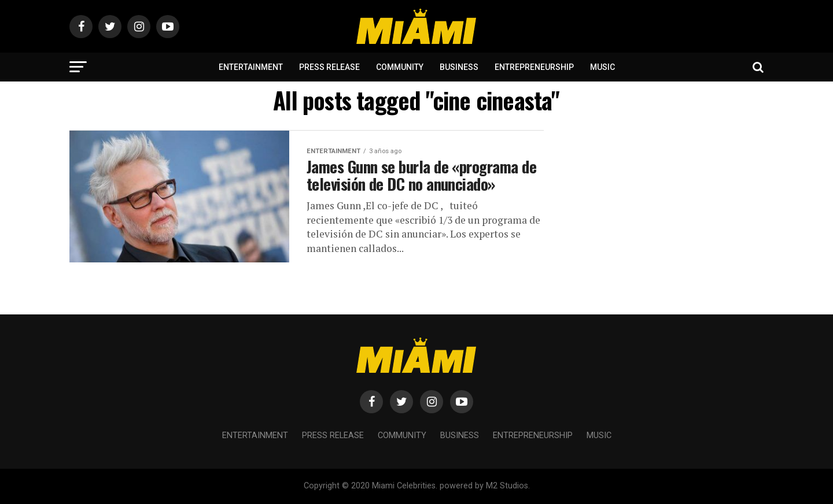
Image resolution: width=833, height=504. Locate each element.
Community (400, 67)
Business (459, 67)
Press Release (329, 67)
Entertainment (251, 67)
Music (602, 67)
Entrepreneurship (534, 67)
